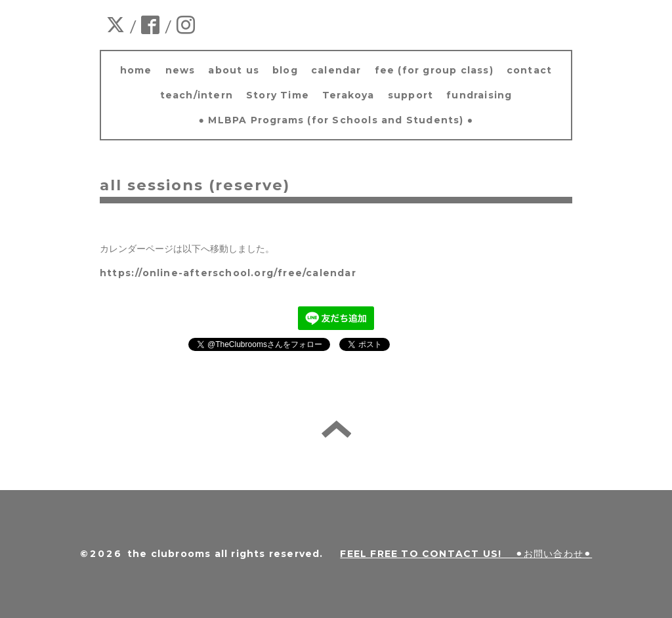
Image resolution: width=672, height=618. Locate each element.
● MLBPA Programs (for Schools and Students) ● (336, 120)
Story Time (278, 95)
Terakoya (348, 95)
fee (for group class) (434, 70)
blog (285, 70)
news (180, 70)
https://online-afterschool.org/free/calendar (228, 273)
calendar (336, 70)
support (410, 95)
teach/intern (197, 95)
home (136, 70)
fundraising (479, 95)
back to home (336, 429)
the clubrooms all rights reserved (224, 554)
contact (529, 70)
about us (234, 70)
